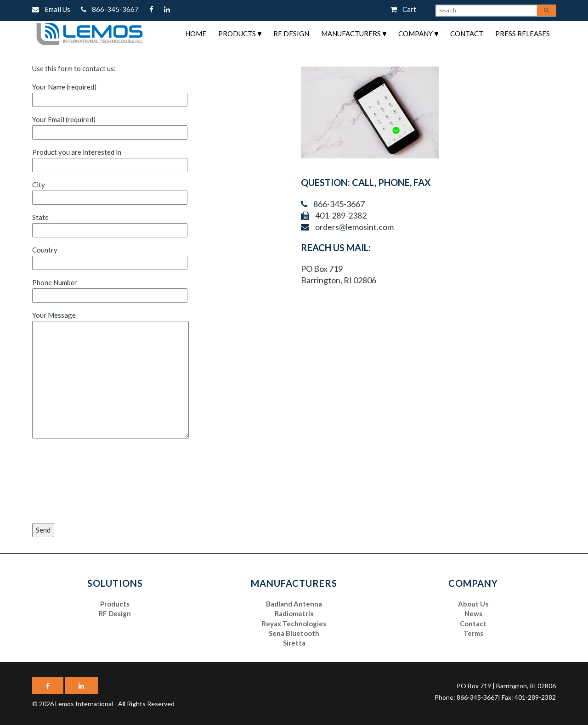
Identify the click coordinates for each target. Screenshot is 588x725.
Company (416, 34)
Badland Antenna (294, 604)
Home (196, 34)
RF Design (291, 34)
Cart (403, 9)
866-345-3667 (110, 9)
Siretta (294, 643)
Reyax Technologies (294, 624)
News (473, 613)
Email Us (52, 9)
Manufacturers (351, 34)
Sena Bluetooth (294, 633)
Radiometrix (294, 613)
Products (237, 34)
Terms (473, 633)
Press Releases (523, 34)
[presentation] (70, 482)
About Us (473, 604)
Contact (467, 34)
